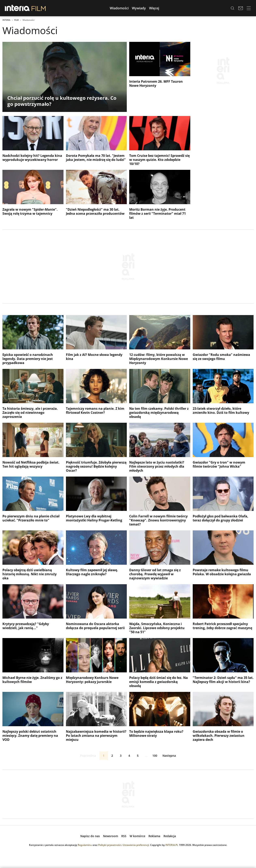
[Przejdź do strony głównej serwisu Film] (39, 8)
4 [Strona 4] (129, 756)
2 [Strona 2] (112, 756)
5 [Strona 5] (138, 756)
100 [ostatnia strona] (155, 756)
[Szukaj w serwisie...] (232, 8)
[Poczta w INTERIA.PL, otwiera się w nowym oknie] (241, 8)
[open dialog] (90, 836)
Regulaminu (85, 845)
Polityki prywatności (110, 845)
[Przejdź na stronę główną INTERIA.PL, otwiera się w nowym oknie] (17, 8)
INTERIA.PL (172, 845)
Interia (6, 20)
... (146, 756)
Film (16, 20)
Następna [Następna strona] (172, 756)
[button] (119, 8)
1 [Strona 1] (104, 756)
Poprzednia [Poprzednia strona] (85, 756)
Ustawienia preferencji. (136, 845)
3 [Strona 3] (121, 756)
